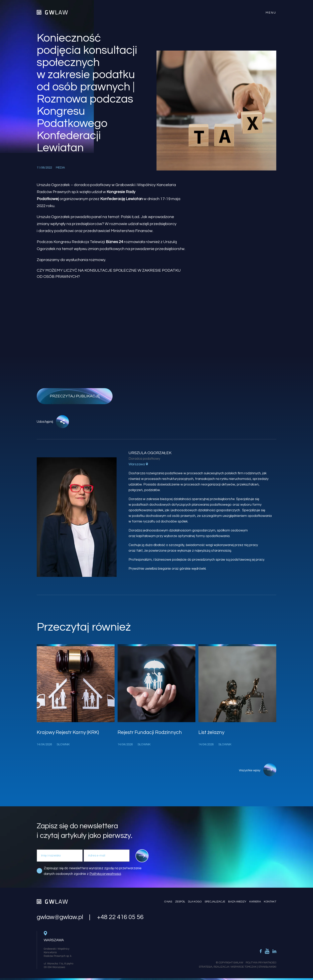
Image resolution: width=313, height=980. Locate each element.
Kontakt (270, 902)
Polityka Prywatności (261, 963)
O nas (168, 902)
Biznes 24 (114, 242)
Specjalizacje (215, 902)
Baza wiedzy (237, 902)
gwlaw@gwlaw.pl (60, 917)
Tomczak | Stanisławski (260, 967)
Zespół (180, 902)
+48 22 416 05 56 (120, 917)
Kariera (255, 902)
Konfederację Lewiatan (121, 199)
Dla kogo (195, 902)
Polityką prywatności (105, 874)
